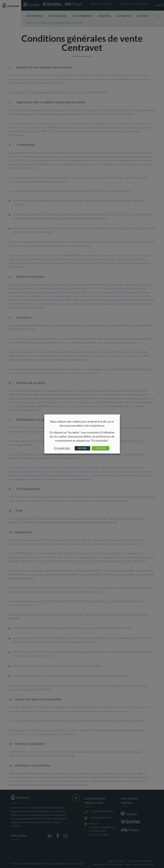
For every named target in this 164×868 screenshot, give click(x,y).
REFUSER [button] (82, 448)
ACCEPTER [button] (101, 448)
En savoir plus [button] (62, 448)
